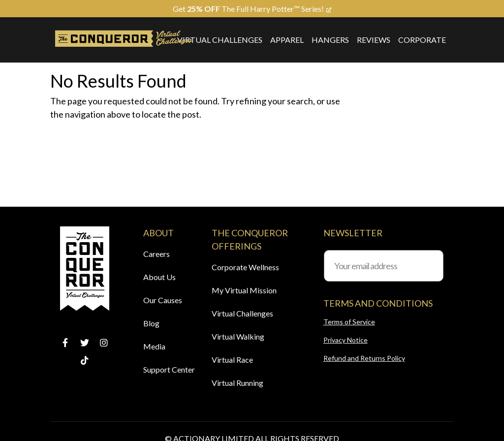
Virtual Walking (238, 336)
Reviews (374, 40)
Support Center (169, 369)
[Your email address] (384, 266)
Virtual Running (237, 383)
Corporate (422, 40)
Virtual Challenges (220, 40)
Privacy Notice (346, 340)
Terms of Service (349, 322)
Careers (157, 254)
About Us (159, 277)
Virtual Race (232, 360)
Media (154, 346)
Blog (151, 323)
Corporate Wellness (245, 267)
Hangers (330, 40)
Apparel (287, 40)
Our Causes (163, 300)
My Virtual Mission (244, 290)
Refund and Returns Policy (364, 358)
